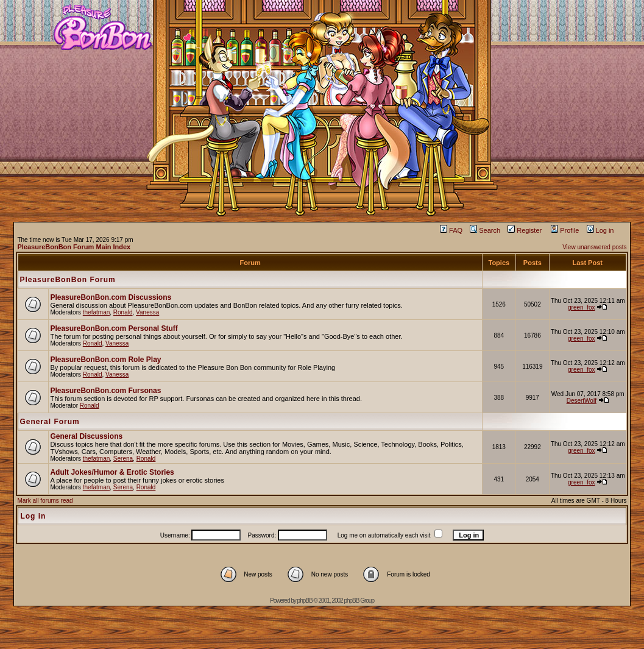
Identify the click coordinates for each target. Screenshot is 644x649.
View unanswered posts (594, 247)
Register (525, 230)
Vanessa (147, 312)
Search (485, 230)
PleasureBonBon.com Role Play (105, 360)
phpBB (305, 601)
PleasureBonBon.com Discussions (111, 297)
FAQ (451, 230)
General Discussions (86, 436)
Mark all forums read (45, 501)
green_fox (581, 307)
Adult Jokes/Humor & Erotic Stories (112, 472)
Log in (600, 230)
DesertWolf (582, 401)
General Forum (49, 422)
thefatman (96, 312)
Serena (123, 459)
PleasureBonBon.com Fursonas (105, 391)
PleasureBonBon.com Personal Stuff (114, 328)
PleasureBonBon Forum (67, 280)
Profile (565, 230)
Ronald (123, 312)
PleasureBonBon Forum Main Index (74, 247)
